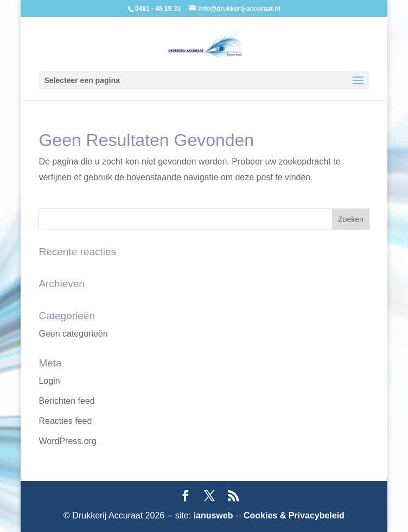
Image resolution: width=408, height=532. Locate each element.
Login (49, 381)
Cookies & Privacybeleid (294, 515)
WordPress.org (67, 441)
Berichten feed (66, 401)
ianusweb (213, 515)
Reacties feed (65, 421)
